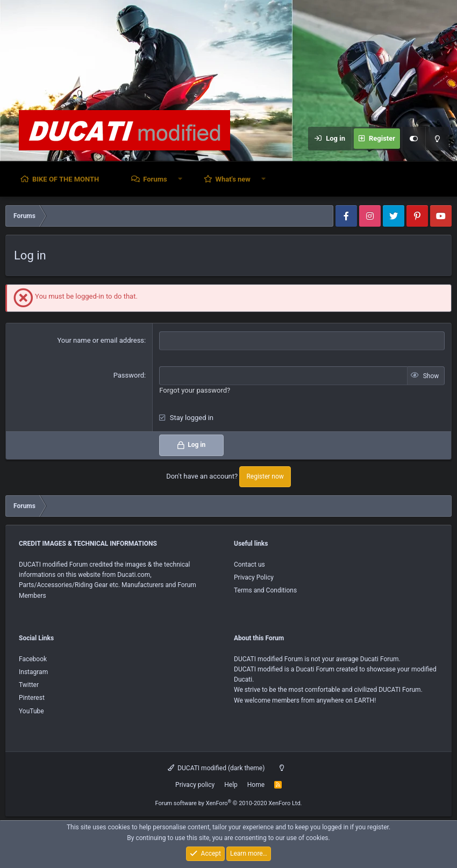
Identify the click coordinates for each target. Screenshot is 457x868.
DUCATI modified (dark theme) (216, 768)
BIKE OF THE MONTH (66, 179)
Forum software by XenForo (228, 803)
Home (256, 785)
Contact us (249, 565)
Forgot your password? (195, 390)
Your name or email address (101, 340)
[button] (180, 179)
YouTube (31, 711)
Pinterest (32, 698)
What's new (233, 179)
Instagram (33, 672)
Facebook (33, 659)
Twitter (29, 685)
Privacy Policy (254, 577)
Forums (155, 179)
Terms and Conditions (265, 590)
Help (231, 785)
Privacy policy (195, 785)
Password (129, 375)
